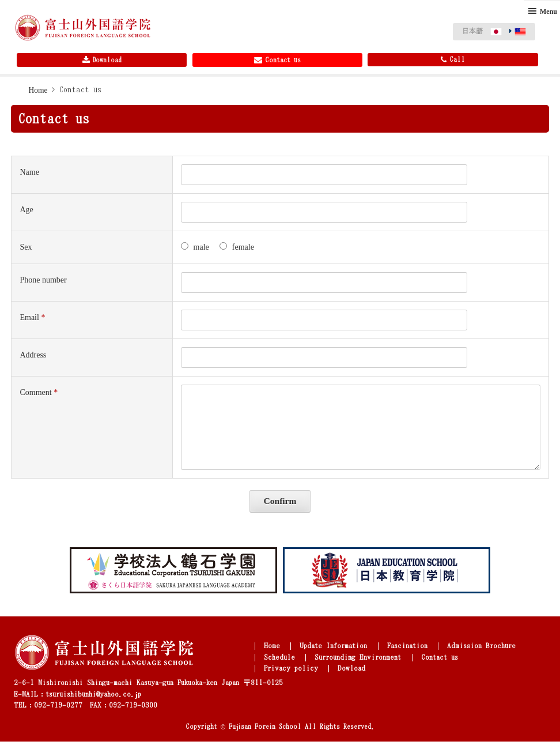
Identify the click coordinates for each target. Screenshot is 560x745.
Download (102, 62)
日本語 (472, 31)
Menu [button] (548, 12)
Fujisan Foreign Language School (83, 29)
